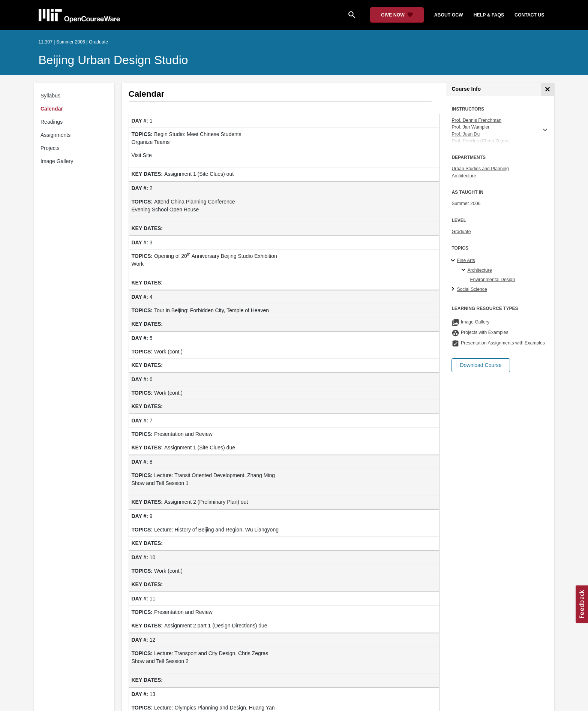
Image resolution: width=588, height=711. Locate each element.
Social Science (472, 289)
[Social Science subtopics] (454, 289)
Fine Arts (466, 260)
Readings (52, 122)
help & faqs (489, 15)
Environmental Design (492, 280)
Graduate (461, 232)
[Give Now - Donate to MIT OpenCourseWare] (397, 15)
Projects (50, 148)
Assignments (55, 135)
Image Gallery (57, 161)
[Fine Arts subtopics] (454, 261)
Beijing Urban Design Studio (113, 60)
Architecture (464, 176)
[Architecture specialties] (464, 270)
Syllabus (50, 96)
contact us (529, 15)
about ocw (449, 15)
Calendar (52, 109)
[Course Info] (548, 89)
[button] (481, 365)
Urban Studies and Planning (480, 169)
